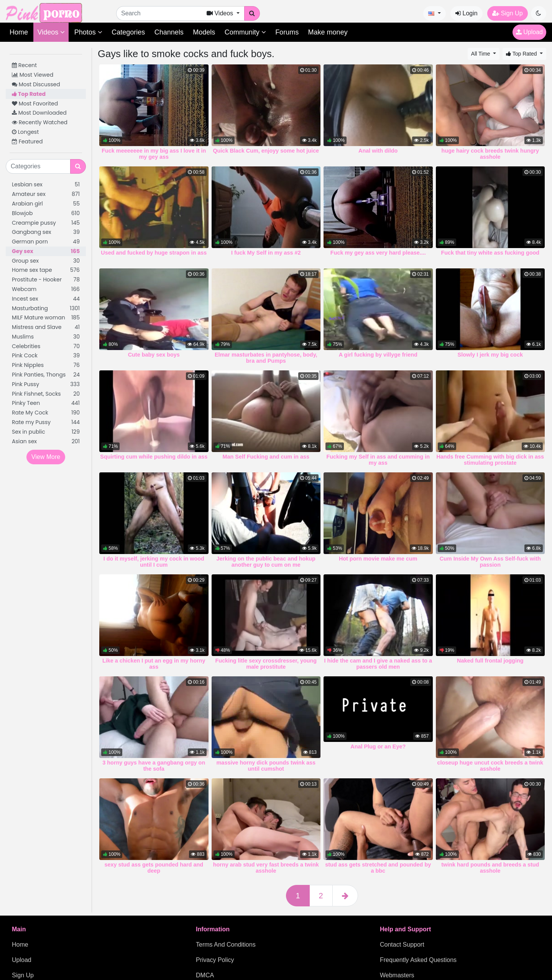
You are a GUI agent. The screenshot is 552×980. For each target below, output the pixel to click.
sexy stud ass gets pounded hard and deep (154, 868)
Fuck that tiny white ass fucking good (490, 253)
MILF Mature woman (46, 318)
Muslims (46, 337)
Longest (25, 132)
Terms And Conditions (226, 945)
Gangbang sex (46, 232)
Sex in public (46, 432)
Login (467, 13)
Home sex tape (46, 270)
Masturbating (46, 308)
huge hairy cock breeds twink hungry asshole (490, 154)
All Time (481, 54)
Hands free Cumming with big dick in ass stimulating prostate (490, 460)
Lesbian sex (46, 185)
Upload (529, 32)
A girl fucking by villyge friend (378, 355)
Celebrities (46, 346)
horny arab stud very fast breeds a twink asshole (266, 868)
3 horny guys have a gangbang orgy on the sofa (154, 766)
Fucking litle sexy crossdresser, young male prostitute (266, 664)
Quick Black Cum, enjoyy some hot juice (266, 151)
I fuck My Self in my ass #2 (266, 253)
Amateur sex (46, 194)
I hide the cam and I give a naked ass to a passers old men (378, 664)
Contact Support (402, 945)
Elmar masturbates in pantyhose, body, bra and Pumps (266, 358)
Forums (287, 32)
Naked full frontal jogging (490, 661)
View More (46, 457)
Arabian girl (46, 204)
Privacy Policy (215, 960)
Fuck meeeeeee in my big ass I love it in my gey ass (154, 154)
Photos (88, 32)
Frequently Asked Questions (418, 960)
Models (204, 32)
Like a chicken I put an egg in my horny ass (154, 664)
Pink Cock (46, 356)
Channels (169, 32)
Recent (24, 65)
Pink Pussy (46, 384)
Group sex (46, 261)
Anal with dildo (378, 151)
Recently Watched (40, 122)
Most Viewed (33, 75)
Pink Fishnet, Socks (46, 394)
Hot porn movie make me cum (378, 559)
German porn (46, 242)
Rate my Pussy (46, 422)
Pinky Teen (46, 403)
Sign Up (507, 13)
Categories (128, 32)
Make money (328, 32)
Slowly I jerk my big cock (490, 355)
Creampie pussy (46, 223)
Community (245, 32)
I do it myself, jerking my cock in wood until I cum (154, 562)
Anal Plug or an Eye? (378, 747)
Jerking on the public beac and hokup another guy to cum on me (266, 562)
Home (19, 32)
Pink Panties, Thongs (46, 375)
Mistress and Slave (46, 327)
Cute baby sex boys (154, 355)
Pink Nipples (46, 365)
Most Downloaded (39, 113)
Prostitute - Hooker (46, 280)
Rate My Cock (46, 413)
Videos (51, 32)
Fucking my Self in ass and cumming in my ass (378, 460)
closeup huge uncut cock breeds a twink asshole (490, 766)
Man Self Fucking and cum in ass (266, 457)
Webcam (46, 289)
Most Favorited (35, 104)
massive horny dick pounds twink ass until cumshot (266, 766)
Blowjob (46, 213)
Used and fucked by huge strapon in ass (154, 253)
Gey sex (46, 251)
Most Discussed (36, 84)
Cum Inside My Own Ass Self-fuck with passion (490, 562)
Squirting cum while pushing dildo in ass (154, 457)
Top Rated (29, 94)
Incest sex (46, 299)
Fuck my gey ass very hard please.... (378, 253)
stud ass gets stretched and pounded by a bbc (378, 868)
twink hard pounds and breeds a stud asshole (490, 868)
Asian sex (46, 441)
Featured (27, 141)
